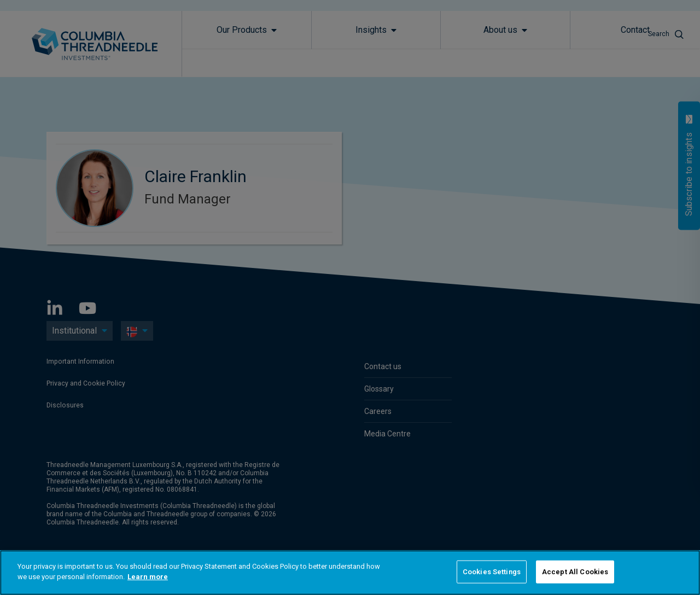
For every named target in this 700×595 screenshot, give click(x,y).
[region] (350, 573)
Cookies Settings (492, 572)
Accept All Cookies (575, 572)
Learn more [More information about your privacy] (148, 577)
